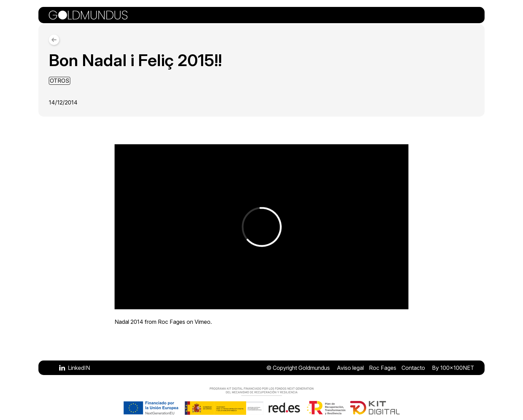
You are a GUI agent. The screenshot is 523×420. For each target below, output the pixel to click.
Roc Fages (172, 322)
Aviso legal (350, 368)
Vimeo (202, 322)
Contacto (413, 368)
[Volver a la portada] (88, 15)
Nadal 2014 (129, 322)
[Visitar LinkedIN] (75, 368)
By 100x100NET (453, 368)
